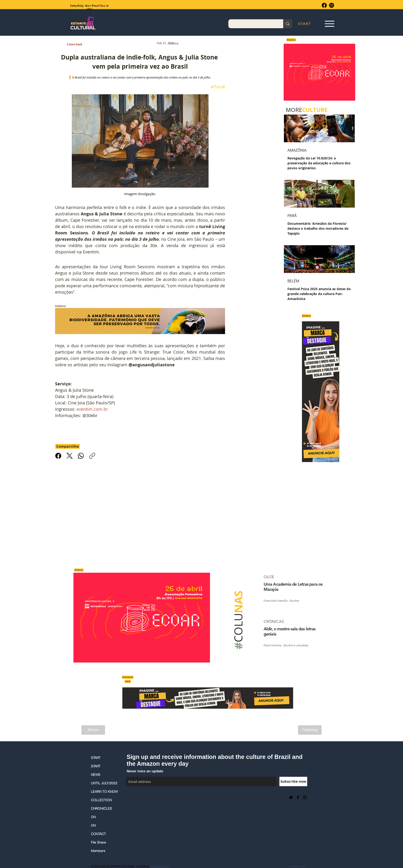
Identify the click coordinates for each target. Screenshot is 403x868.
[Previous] (283, 72)
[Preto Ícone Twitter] (291, 797)
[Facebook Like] (138, 797)
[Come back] (77, 45)
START (96, 758)
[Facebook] (324, 5)
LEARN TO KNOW (104, 792)
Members (98, 851)
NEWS (96, 775)
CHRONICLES (101, 809)
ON (93, 817)
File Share (98, 842)
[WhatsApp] (81, 456)
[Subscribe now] (293, 781)
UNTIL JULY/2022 (104, 783)
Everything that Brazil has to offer (90, 7)
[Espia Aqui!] (329, 24)
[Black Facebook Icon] (298, 797)
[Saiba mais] (318, 72)
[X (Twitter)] (70, 456)
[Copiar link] (92, 456)
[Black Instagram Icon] (305, 797)
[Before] (93, 730)
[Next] (356, 72)
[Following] (310, 730)
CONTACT (98, 834)
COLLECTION (101, 800)
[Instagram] (332, 5)
